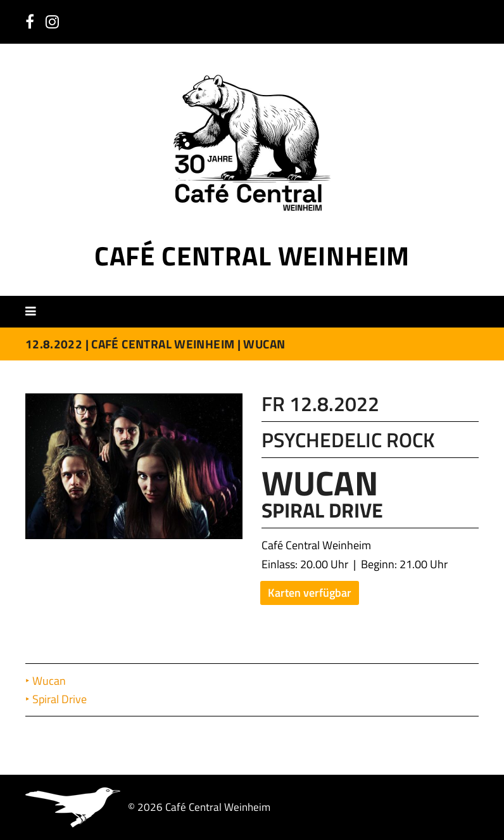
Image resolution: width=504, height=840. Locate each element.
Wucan (50, 681)
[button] (35, 311)
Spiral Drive (61, 699)
